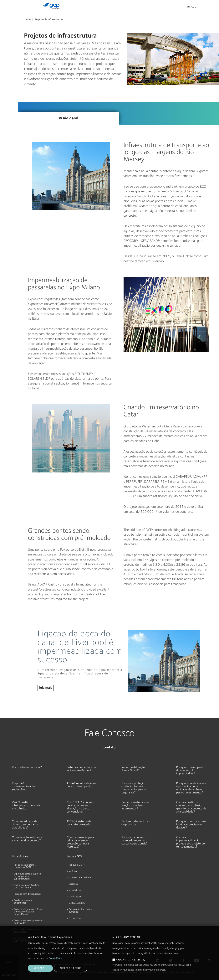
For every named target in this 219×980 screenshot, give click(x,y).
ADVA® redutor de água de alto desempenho (82, 785)
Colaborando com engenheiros (23, 902)
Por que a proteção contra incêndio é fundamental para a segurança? (134, 788)
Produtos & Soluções (8, 11)
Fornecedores (76, 918)
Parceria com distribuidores (28, 894)
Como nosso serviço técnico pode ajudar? (28, 922)
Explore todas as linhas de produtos (136, 823)
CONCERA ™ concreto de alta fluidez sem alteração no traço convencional (81, 807)
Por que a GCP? (77, 865)
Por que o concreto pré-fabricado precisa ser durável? (191, 825)
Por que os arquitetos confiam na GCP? (25, 866)
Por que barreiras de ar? (27, 767)
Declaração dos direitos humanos (81, 911)
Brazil (192, 7)
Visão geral (69, 118)
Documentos (9, 27)
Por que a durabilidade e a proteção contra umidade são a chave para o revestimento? (191, 788)
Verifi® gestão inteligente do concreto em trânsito (26, 806)
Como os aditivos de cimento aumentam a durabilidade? (25, 825)
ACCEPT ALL (40, 968)
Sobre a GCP (75, 857)
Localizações (75, 897)
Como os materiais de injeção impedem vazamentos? (135, 806)
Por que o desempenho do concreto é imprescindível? (191, 771)
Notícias (73, 872)
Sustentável (8, 72)
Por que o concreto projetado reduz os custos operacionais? (135, 841)
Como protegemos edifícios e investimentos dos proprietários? (28, 912)
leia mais (46, 688)
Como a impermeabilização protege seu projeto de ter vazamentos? (191, 842)
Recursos (7, 42)
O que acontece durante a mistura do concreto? (27, 839)
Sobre (5, 57)
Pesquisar (206, 8)
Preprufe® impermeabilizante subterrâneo (23, 787)
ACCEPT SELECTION (71, 968)
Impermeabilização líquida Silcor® (133, 769)
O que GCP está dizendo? (82, 878)
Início (28, 19)
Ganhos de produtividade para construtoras (27, 887)
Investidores (75, 891)
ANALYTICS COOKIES (130, 960)
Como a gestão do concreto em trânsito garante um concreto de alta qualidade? (191, 807)
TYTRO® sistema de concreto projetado (79, 823)
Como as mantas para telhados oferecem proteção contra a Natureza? (80, 842)
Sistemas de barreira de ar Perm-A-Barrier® (81, 769)
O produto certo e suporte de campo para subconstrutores (27, 877)
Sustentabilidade (77, 903)
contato (109, 748)
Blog (4, 87)
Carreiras (73, 884)
